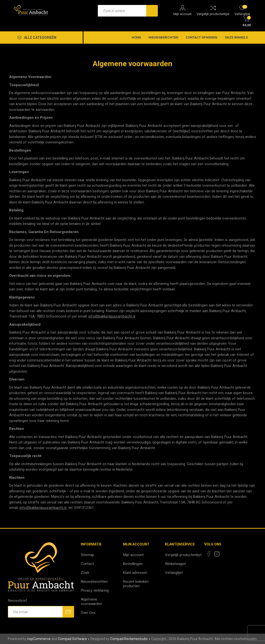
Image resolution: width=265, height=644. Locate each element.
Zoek (85, 573)
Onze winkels (236, 37)
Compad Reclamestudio (129, 639)
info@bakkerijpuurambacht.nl (112, 316)
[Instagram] (217, 554)
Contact (87, 564)
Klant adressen (135, 573)
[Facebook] (209, 554)
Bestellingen (133, 564)
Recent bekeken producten (136, 584)
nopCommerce (39, 639)
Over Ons (88, 613)
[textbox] (122, 11)
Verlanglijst (174, 573)
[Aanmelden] (35, 612)
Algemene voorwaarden (91, 602)
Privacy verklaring (95, 590)
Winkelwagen (175, 564)
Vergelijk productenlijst (213, 14)
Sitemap (87, 555)
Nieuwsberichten (94, 582)
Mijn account (183, 14)
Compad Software (72, 639)
